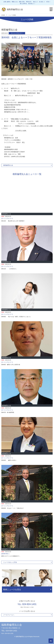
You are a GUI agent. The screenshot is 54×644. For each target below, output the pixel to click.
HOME (3, 15)
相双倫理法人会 (8, 165)
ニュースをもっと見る (10, 562)
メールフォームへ (9, 615)
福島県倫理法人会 (12, 625)
